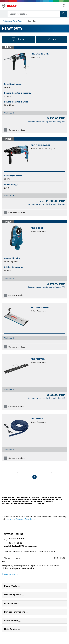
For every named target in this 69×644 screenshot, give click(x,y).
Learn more (9, 574)
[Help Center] (19, 630)
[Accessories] (18, 604)
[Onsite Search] (64, 14)
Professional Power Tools (12, 21)
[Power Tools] (19, 587)
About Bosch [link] (11, 620)
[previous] (17, 472)
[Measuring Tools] (23, 595)
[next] (52, 472)
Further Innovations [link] (15, 612)
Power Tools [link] (11, 586)
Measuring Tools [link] (13, 595)
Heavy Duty (32, 21)
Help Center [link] (11, 629)
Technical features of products (21, 519)
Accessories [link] (11, 603)
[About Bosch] (19, 621)
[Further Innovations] (27, 613)
